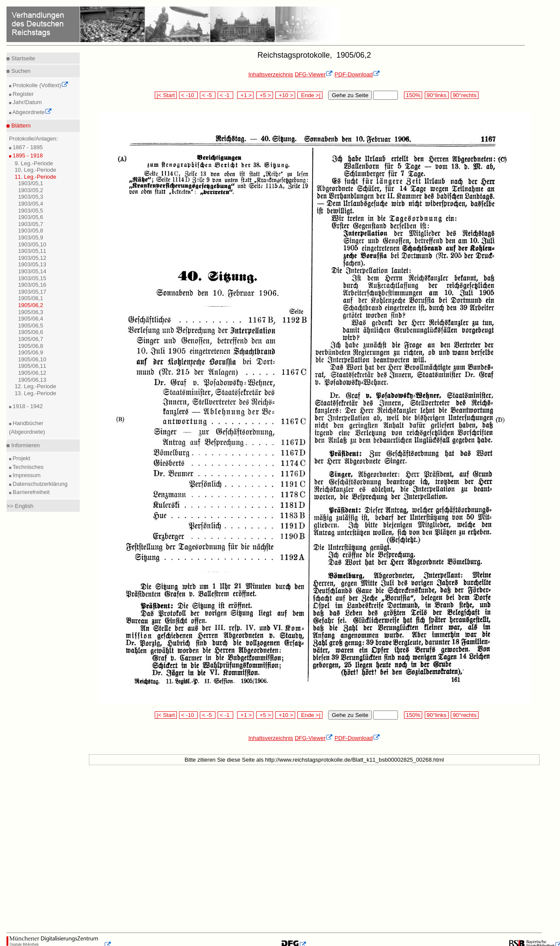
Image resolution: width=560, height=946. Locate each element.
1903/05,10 (32, 244)
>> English (20, 506)
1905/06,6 (31, 332)
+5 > (265, 95)
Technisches (28, 467)
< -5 (208, 95)
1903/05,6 (31, 217)
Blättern (20, 126)
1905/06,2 (31, 305)
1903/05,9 (31, 237)
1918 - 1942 (27, 406)
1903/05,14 (32, 271)
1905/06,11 (32, 366)
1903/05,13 (32, 264)
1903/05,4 (31, 204)
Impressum (26, 475)
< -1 (225, 95)
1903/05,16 (32, 285)
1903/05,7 (31, 224)
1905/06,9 (31, 352)
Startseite (22, 58)
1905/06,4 (31, 319)
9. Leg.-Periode (34, 163)
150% (413, 95)
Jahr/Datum (27, 102)
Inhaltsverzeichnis (271, 74)
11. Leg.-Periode (36, 177)
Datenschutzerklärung (39, 484)
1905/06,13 (32, 380)
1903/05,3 (31, 197)
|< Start (166, 95)
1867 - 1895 (27, 147)
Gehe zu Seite (350, 95)
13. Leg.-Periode (36, 393)
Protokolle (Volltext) (40, 85)
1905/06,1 (31, 298)
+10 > (285, 95)
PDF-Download (357, 74)
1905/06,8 (31, 346)
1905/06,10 (32, 359)
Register (23, 94)
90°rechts (465, 95)
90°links (437, 95)
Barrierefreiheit (31, 492)
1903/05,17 (32, 292)
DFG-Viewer (314, 74)
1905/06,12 (32, 373)
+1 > (246, 95)
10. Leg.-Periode (36, 170)
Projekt (21, 458)
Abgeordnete (32, 112)
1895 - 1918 (27, 155)
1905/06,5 (31, 326)
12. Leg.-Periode (36, 386)
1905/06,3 (31, 312)
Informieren (24, 445)
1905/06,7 (31, 339)
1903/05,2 (31, 190)
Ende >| (310, 95)
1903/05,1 (31, 183)
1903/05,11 (32, 251)
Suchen (20, 71)
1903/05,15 (32, 278)
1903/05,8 (31, 231)
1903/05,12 (32, 258)
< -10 (188, 95)
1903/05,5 (31, 211)
